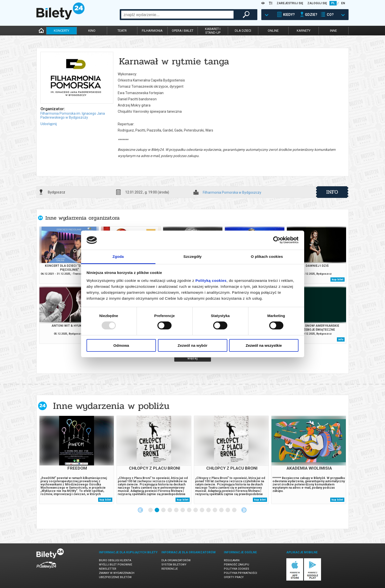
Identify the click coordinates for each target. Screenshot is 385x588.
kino (92, 31)
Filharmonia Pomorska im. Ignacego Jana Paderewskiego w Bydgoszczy (73, 115)
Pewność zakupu (237, 565)
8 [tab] (196, 510)
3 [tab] (164, 510)
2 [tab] (157, 510)
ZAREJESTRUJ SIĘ (290, 3)
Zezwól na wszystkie (264, 345)
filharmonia (152, 31)
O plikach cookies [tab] (267, 256)
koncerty (61, 31)
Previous (140, 510)
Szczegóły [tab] (192, 256)
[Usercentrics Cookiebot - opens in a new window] (277, 240)
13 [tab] (228, 510)
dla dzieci (243, 31)
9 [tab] (202, 510)
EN (343, 3)
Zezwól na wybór (192, 345)
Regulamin (232, 560)
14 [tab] (235, 510)
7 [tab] (189, 510)
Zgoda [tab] (118, 256)
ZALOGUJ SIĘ (317, 3)
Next (244, 510)
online (273, 31)
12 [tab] (222, 510)
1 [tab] (151, 510)
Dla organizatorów (176, 560)
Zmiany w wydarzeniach (117, 573)
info (332, 192)
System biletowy (174, 565)
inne (333, 31)
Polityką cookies (211, 281)
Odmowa (121, 345)
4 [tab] (170, 510)
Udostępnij (49, 124)
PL (333, 3)
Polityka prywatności (240, 573)
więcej (192, 358)
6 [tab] (183, 510)
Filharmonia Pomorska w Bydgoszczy (232, 193)
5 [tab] (177, 510)
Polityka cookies (237, 569)
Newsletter (108, 569)
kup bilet (338, 280)
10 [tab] (209, 510)
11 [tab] (215, 510)
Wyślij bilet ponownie (116, 565)
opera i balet (183, 31)
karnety (304, 31)
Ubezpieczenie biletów (115, 577)
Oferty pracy (234, 577)
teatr (122, 31)
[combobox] (177, 15)
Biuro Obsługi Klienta (115, 560)
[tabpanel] (77, 460)
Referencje (170, 569)
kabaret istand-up (213, 31)
